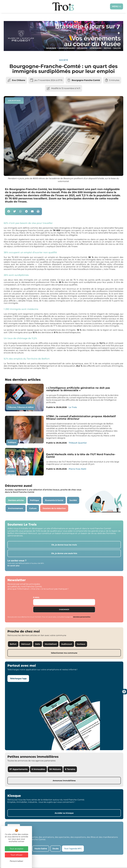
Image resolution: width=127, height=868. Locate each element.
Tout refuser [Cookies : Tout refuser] (16, 855)
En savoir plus (13, 566)
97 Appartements (19, 770)
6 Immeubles (38, 770)
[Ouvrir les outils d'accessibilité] (124, 692)
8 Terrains (70, 770)
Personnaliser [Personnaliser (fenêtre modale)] (16, 861)
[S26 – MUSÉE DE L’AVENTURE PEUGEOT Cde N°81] (63, 51)
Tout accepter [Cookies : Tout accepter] (17, 849)
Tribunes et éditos (25, 408)
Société (64, 61)
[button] (9, 212)
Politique (12, 443)
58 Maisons (55, 770)
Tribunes (12, 408)
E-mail (36, 598)
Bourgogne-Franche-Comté (86, 81)
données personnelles (82, 618)
